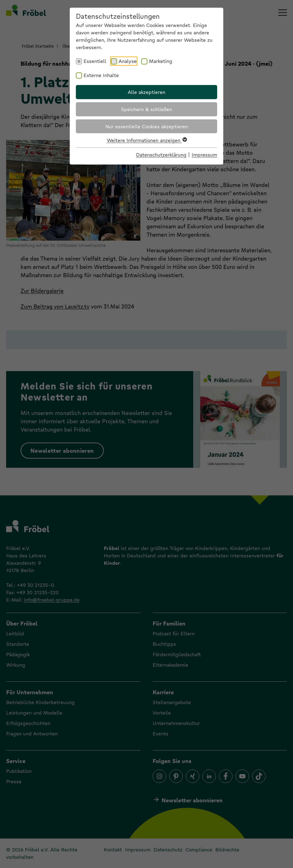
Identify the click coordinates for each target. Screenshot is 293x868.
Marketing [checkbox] (161, 61)
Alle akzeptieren (146, 92)
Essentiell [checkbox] (95, 61)
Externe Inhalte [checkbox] (101, 75)
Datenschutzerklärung (161, 155)
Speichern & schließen (146, 109)
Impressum (204, 155)
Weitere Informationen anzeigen (147, 140)
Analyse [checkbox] (128, 61)
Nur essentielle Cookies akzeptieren (147, 126)
